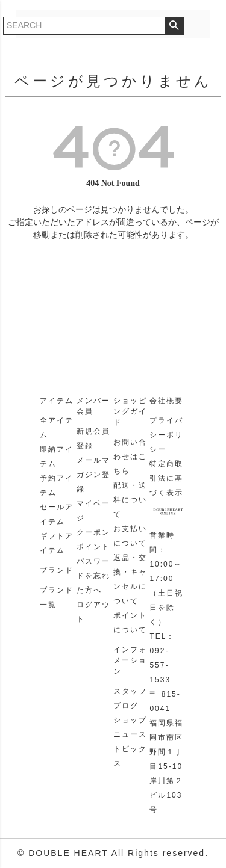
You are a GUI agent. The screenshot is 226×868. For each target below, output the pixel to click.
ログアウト (93, 612)
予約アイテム (57, 485)
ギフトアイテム (57, 543)
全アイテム (57, 428)
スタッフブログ (130, 698)
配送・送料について (130, 500)
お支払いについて (130, 536)
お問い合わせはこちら (130, 457)
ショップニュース (130, 727)
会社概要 (166, 401)
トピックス (130, 756)
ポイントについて (130, 623)
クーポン (93, 532)
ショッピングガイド (130, 411)
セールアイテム (57, 514)
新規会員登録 (93, 439)
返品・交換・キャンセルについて (130, 579)
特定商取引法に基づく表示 (166, 478)
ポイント (93, 547)
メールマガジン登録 (93, 475)
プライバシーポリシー (166, 435)
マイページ (93, 511)
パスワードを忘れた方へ (93, 576)
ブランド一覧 (57, 597)
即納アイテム (57, 457)
